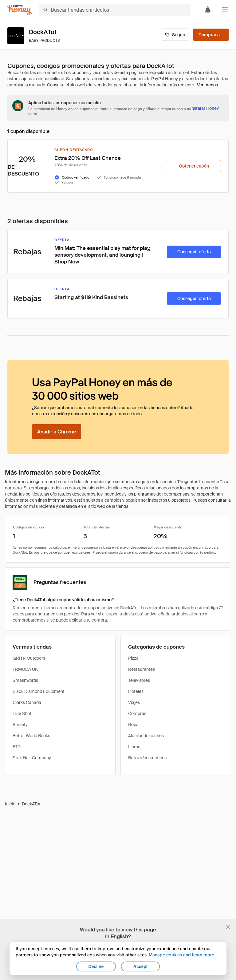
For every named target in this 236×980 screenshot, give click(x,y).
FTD (17, 747)
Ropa (133, 725)
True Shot (22, 713)
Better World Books (31, 736)
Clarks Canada (27, 702)
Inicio (10, 804)
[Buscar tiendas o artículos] (115, 10)
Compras (137, 713)
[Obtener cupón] (194, 166)
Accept (141, 966)
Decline (96, 966)
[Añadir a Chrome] (57, 432)
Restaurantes (142, 669)
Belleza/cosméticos (147, 758)
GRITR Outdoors (29, 658)
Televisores (139, 680)
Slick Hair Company (32, 758)
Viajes (134, 702)
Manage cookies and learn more (181, 955)
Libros (134, 747)
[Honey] (20, 10)
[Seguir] (175, 35)
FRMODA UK (25, 669)
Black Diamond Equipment (39, 691)
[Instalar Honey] (205, 108)
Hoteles (136, 691)
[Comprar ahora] (211, 35)
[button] (225, 10)
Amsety (20, 725)
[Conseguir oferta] (194, 252)
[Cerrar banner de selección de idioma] (228, 927)
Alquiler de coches (146, 736)
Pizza (133, 658)
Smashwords (25, 680)
